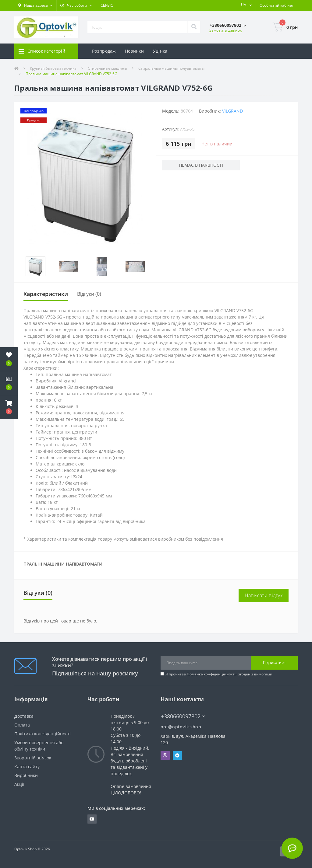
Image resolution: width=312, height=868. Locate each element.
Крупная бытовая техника (53, 68)
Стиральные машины (107, 68)
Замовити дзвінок (225, 30)
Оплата (22, 725)
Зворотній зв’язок (33, 758)
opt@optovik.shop (181, 727)
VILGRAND (232, 111)
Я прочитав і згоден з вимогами (219, 674)
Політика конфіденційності (211, 674)
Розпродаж (104, 51)
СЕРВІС (107, 5)
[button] (35, 5)
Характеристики (46, 294)
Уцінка (160, 51)
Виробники (26, 775)
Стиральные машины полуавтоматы (171, 68)
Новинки (134, 51)
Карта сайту (27, 767)
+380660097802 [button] (183, 716)
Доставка (24, 716)
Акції (19, 784)
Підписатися (274, 662)
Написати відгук (264, 595)
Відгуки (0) (89, 294)
